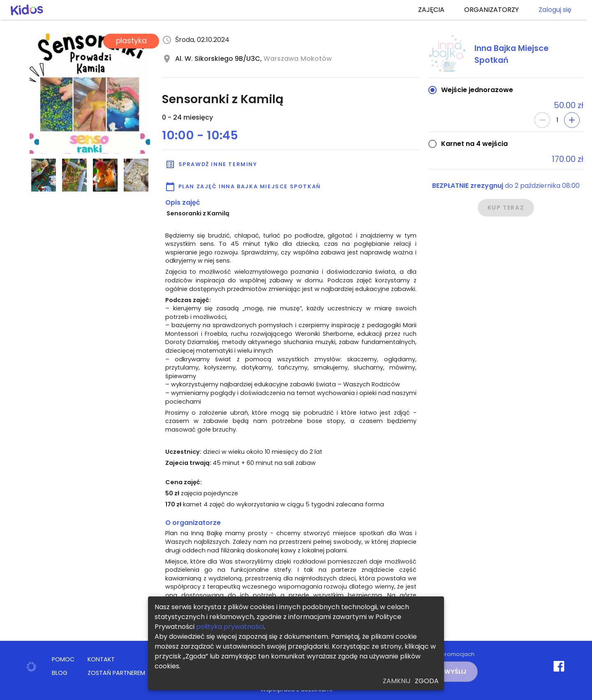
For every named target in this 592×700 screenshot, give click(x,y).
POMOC (63, 659)
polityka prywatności (230, 627)
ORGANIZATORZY (491, 10)
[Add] (572, 120)
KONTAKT (101, 659)
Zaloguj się (555, 10)
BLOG (60, 673)
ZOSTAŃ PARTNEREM (116, 673)
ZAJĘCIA (431, 10)
